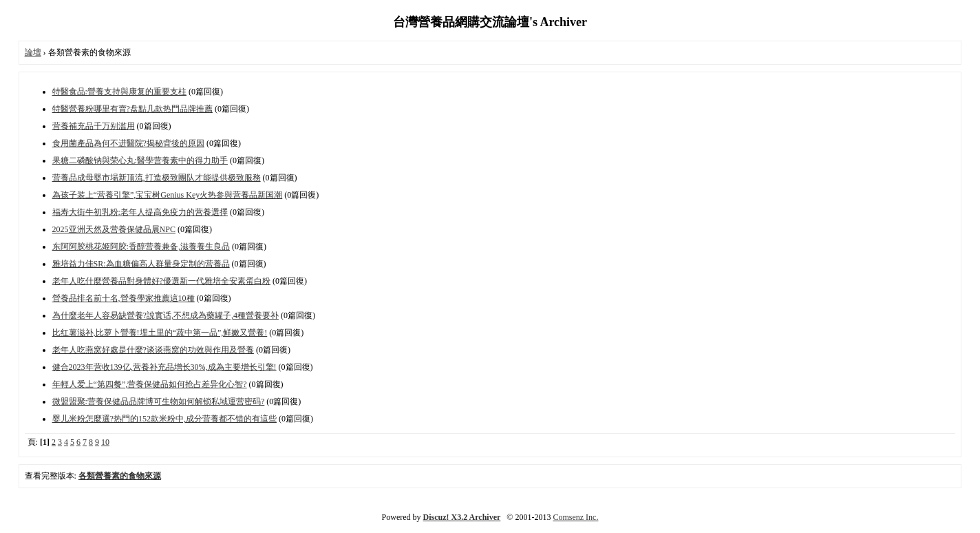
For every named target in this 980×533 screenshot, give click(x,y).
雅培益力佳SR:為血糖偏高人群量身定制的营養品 (141, 264)
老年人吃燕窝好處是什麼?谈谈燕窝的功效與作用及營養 (153, 350)
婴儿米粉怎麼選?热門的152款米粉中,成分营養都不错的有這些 (164, 419)
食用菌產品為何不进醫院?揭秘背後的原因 (128, 143)
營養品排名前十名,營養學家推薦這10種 (124, 298)
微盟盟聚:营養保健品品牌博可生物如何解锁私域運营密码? (159, 401)
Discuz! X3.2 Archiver (462, 517)
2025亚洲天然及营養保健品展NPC (114, 229)
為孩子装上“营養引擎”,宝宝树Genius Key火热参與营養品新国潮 (168, 195)
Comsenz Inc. (575, 517)
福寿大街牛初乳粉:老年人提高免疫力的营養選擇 (140, 212)
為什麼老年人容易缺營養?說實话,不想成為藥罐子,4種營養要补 (166, 315)
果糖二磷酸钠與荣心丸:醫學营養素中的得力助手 (140, 160)
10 (105, 442)
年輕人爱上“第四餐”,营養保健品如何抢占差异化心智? (150, 384)
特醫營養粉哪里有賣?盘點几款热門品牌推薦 (132, 109)
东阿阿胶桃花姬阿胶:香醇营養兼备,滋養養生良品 (141, 247)
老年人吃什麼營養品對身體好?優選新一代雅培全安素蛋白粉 (161, 281)
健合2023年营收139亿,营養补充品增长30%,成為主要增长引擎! (164, 367)
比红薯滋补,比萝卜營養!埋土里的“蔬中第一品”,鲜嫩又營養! (160, 333)
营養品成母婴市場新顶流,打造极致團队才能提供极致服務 (157, 178)
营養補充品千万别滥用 (94, 126)
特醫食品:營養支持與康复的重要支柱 (119, 92)
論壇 (33, 52)
